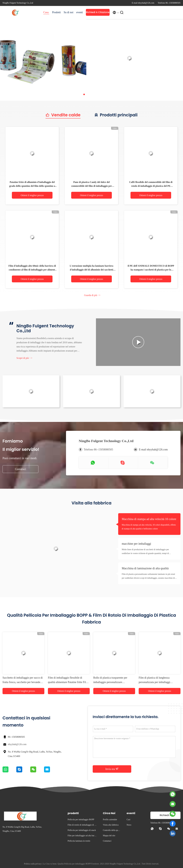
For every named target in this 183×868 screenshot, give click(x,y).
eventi (80, 12)
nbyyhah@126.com (17, 744)
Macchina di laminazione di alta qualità (145, 568)
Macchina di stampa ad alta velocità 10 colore (149, 519)
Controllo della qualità (112, 831)
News (129, 825)
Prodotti (57, 12)
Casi (129, 820)
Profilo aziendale (110, 820)
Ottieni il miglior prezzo (32, 195)
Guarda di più (92, 295)
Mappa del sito (109, 836)
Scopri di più (24, 358)
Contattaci (20, 469)
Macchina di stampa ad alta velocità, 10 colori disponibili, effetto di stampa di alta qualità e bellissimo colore (149, 527)
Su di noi (69, 12)
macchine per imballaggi (136, 544)
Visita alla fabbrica (111, 825)
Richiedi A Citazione (98, 12)
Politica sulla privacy (33, 864)
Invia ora (112, 769)
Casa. (46, 12)
